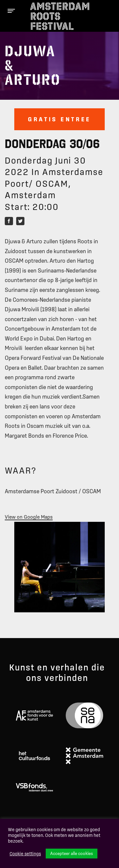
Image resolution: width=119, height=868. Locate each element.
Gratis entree (60, 119)
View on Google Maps (29, 517)
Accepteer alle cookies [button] (72, 853)
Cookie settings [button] (25, 854)
